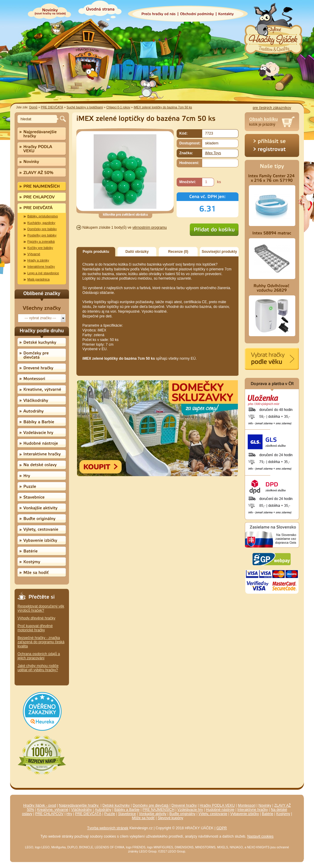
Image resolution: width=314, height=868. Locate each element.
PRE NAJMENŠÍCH (158, 810)
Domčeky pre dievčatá (150, 805)
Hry (69, 814)
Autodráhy (103, 810)
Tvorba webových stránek (108, 828)
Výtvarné (34, 254)
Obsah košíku (263, 119)
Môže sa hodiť (143, 818)
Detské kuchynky (116, 805)
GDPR (222, 828)
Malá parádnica (39, 279)
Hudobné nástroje (220, 810)
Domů (33, 107)
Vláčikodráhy (81, 810)
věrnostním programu (150, 227)
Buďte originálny (183, 814)
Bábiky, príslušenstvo (43, 216)
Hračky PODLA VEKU (217, 805)
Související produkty (219, 252)
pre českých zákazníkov (272, 108)
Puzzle (110, 814)
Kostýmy (283, 814)
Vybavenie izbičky (244, 814)
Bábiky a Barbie (127, 810)
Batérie (267, 814)
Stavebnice (127, 814)
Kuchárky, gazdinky (41, 223)
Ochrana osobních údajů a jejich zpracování (39, 656)
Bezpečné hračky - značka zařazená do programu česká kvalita (41, 642)
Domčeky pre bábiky (42, 229)
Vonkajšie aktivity (153, 814)
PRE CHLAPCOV (49, 814)
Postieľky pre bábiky (42, 235)
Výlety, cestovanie (213, 814)
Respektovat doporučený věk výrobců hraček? (41, 608)
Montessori (247, 805)
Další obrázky (137, 252)
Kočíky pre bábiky (40, 248)
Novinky (265, 805)
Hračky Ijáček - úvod (40, 805)
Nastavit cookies (260, 836)
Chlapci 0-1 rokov (118, 107)
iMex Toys (213, 153)
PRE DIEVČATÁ (52, 107)
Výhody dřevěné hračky (36, 618)
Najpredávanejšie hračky (79, 805)
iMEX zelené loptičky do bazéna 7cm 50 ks (163, 107)
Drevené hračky (184, 805)
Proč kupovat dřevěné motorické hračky (35, 628)
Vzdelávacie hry (190, 810)
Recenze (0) (178, 252)
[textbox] (38, 119)
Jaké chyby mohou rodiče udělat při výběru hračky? (38, 668)
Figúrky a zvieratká (41, 241)
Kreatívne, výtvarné (53, 810)
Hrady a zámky (38, 260)
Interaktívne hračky (41, 267)
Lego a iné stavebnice (43, 273)
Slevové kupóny (170, 818)
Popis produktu (96, 252)
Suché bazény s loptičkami (85, 107)
